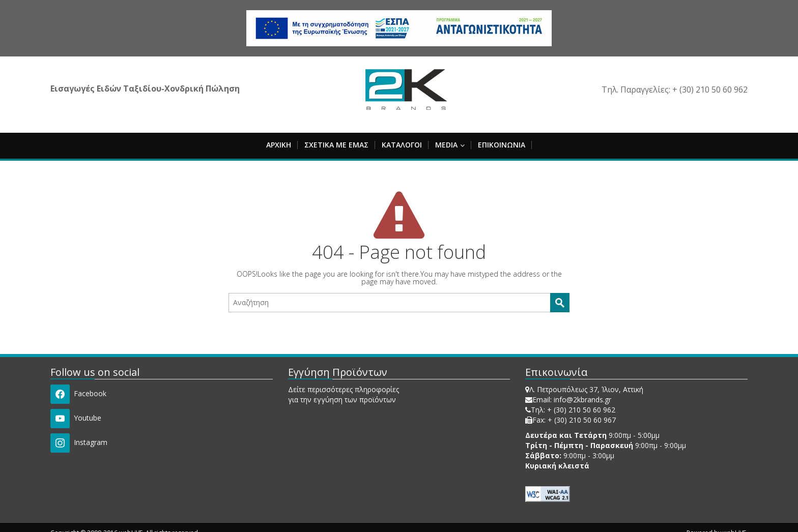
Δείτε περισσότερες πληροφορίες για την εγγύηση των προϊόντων (344, 394)
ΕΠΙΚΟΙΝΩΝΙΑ (502, 145)
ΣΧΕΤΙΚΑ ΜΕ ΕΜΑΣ (336, 145)
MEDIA (450, 145)
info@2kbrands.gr (582, 400)
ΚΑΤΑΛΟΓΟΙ (402, 145)
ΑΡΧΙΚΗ (279, 145)
